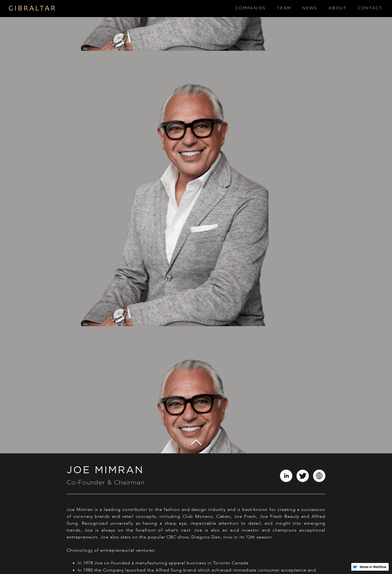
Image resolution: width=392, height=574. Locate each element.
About (338, 8)
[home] (32, 8)
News (310, 8)
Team (284, 8)
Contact (370, 8)
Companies (251, 8)
